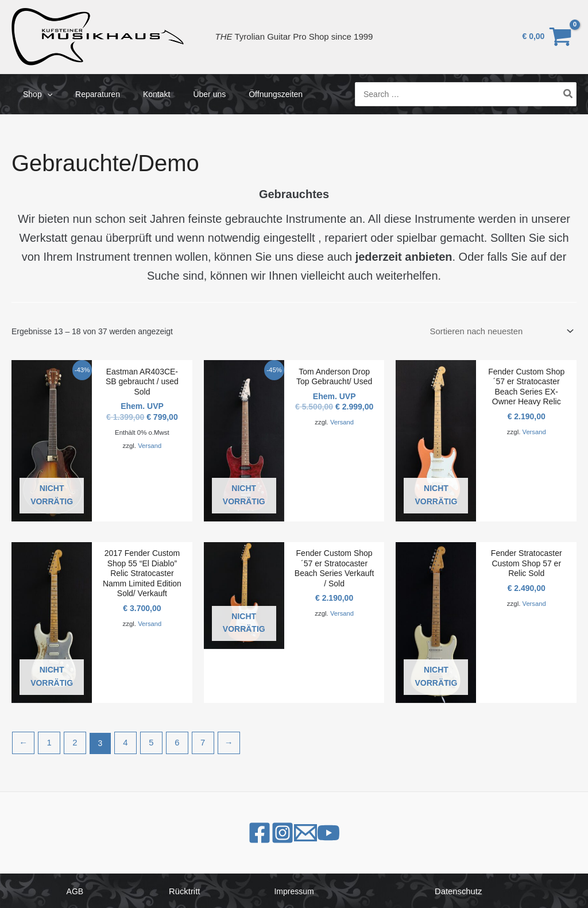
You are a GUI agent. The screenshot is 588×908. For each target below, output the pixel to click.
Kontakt (139, 94)
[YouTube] (363, 831)
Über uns (185, 94)
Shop (34, 94)
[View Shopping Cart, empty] (547, 36)
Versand (150, 445)
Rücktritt (185, 890)
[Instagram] (271, 831)
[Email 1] (317, 831)
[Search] (568, 94)
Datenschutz (458, 890)
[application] (44, 94)
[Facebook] (225, 831)
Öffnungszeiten (245, 94)
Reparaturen (87, 94)
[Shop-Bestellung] (505, 331)
